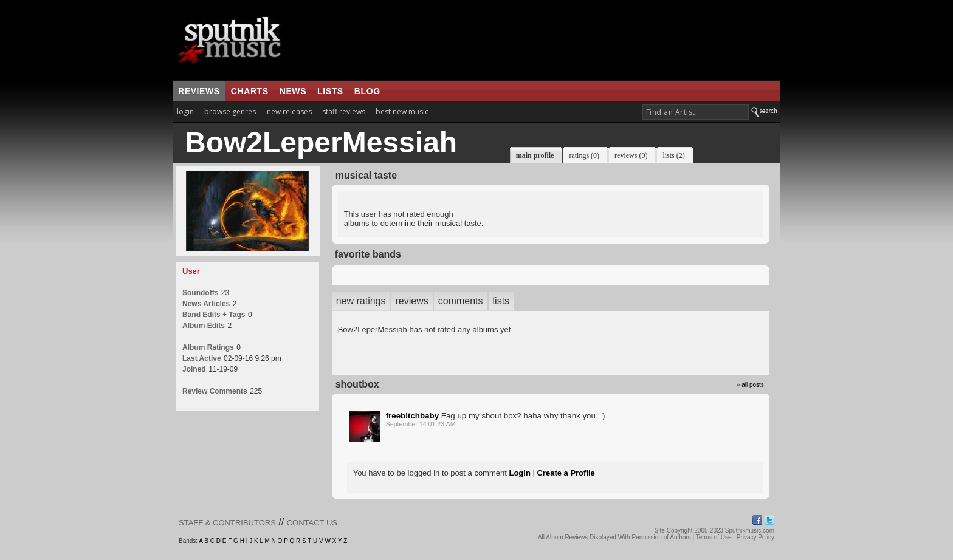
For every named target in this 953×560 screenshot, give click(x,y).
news (293, 91)
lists (330, 91)
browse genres (230, 111)
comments (461, 301)
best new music (402, 111)
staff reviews (344, 111)
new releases (289, 111)
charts (250, 91)
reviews (199, 91)
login (185, 111)
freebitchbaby (412, 416)
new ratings (361, 301)
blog (367, 91)
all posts (753, 385)
